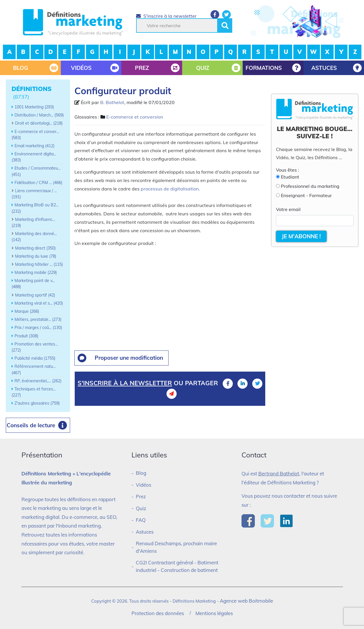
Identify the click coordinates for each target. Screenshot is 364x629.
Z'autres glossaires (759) (37, 403)
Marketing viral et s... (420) (39, 303)
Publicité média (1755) (35, 358)
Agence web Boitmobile (246, 601)
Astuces (145, 532)
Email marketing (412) (34, 146)
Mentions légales (214, 613)
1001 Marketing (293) (34, 107)
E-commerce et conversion (135, 117)
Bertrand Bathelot (279, 473)
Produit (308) (26, 336)
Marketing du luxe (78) (36, 256)
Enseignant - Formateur (306, 195)
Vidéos (143, 485)
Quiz (141, 508)
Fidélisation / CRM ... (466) (38, 183)
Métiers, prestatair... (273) (38, 319)
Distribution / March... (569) (39, 115)
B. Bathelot (112, 102)
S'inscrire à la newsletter (166, 16)
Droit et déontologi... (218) (39, 123)
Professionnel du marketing (310, 186)
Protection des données (158, 613)
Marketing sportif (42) (35, 295)
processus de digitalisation (170, 189)
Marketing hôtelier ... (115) (39, 264)
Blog (141, 473)
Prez (141, 496)
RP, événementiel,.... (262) (38, 381)
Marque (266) (27, 311)
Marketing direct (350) (35, 248)
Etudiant (290, 177)
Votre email (288, 209)
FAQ (141, 520)
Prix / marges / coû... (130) (38, 328)
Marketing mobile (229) (36, 272)
